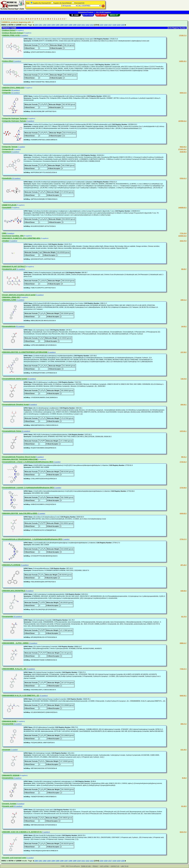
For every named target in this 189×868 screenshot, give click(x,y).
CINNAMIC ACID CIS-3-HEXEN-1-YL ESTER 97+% (22, 832)
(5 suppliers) (17, 61)
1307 (66, 25)
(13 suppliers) (31, 379)
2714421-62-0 (182, 149)
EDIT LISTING (104, 866)
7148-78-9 (183, 379)
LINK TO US (125, 866)
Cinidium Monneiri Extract (12, 33)
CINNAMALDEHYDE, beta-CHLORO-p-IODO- (20, 513)
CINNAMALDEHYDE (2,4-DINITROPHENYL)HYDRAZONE (25, 352)
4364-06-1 (183, 405)
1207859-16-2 (182, 121)
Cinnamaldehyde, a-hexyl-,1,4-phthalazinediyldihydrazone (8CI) (27, 462)
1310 (79, 25)
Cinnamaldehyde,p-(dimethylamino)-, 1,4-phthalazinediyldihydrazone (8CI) (32, 539)
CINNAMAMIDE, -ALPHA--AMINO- (15, 643)
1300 (36, 25)
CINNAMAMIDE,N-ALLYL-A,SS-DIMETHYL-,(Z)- (21, 696)
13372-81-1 (183, 431)
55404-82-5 (183, 514)
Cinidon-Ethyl (7, 61)
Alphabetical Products (86, 12)
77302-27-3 (183, 669)
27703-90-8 (183, 488)
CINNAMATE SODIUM (11, 775)
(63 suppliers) (18, 806)
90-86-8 (184, 778)
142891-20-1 (183, 61)
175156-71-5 (183, 35)
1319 (119, 25)
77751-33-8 (183, 233)
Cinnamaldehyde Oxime (12, 431)
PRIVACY (95, 866)
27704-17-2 (183, 539)
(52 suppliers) (20, 326)
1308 (70, 25)
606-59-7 (184, 269)
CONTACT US (115, 866)
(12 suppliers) (15, 93)
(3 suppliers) (13, 241)
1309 (75, 25)
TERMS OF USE (86, 866)
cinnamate (6, 750)
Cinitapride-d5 (8, 149)
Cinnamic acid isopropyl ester (14, 858)
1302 (45, 25)
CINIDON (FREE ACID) (11, 35)
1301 (40, 25)
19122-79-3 (183, 241)
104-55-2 (184, 326)
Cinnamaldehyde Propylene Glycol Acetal (19, 457)
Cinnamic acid (8, 806)
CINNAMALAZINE (9, 300)
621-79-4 (184, 617)
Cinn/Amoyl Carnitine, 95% (13, 236)
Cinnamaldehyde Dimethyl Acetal (15, 404)
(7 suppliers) (46, 832)
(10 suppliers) (15, 90)
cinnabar (5, 241)
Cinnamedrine (8, 778)
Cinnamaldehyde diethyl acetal (14, 379)
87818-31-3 (183, 178)
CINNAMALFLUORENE (11, 565)
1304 (53, 25)
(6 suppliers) (15, 152)
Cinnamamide (7, 616)
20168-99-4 (183, 152)
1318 (114, 25)
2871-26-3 (183, 565)
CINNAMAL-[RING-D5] (11, 297)
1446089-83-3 (182, 208)
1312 (87, 25)
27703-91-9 (183, 462)
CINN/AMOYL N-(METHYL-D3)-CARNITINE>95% (21, 238)
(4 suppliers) (24, 35)
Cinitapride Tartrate (10, 147)
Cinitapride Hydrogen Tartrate (14, 121)
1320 (123, 25)
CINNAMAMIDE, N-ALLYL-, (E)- (14, 669)
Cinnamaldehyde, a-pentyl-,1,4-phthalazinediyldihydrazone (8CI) (28, 488)
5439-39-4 (183, 591)
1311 (83, 25)
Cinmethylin (7, 178)
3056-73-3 (183, 724)
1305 (57, 25)
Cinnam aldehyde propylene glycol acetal (19, 295)
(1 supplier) (21, 147)
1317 (110, 25)
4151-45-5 (183, 750)
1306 (62, 25)
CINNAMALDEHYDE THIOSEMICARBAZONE (20, 459)
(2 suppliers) (30, 121)
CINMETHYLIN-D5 (9, 205)
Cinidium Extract (9, 30)
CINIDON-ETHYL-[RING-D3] (13, 88)
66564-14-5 (183, 93)
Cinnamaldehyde (9, 326)
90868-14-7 (183, 643)
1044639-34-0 (182, 236)
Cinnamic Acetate (9, 804)
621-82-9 (184, 806)
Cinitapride (6, 90)
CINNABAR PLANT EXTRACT (14, 267)
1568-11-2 (183, 300)
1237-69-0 (183, 352)
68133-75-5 (183, 832)
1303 (49, 25)
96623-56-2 (183, 147)
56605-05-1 (183, 696)
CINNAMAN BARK (9, 721)
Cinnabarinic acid (9, 269)
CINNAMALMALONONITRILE (14, 591)
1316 (106, 25)
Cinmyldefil (6, 207)
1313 (92, 25)
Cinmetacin (6, 152)
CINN (4, 233)
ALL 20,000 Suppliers (104, 12)
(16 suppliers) (18, 617)
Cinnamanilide (8, 724)
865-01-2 (184, 457)
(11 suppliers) (21, 269)
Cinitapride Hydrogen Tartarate (14, 118)
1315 (101, 25)
